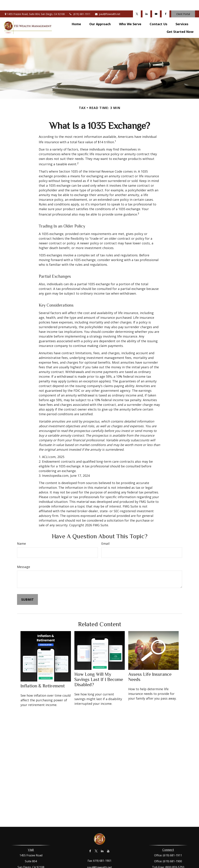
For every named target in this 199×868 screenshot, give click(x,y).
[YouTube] (156, 3)
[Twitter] (137, 3)
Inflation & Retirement (43, 675)
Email (105, 533)
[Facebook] (166, 3)
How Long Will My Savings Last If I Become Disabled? (99, 669)
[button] (76, 13)
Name (21, 533)
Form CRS (103, 865)
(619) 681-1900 (172, 851)
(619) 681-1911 (80, 4)
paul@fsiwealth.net (107, 4)
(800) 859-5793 (175, 857)
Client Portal (183, 4)
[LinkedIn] (146, 3)
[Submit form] (27, 589)
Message (24, 556)
